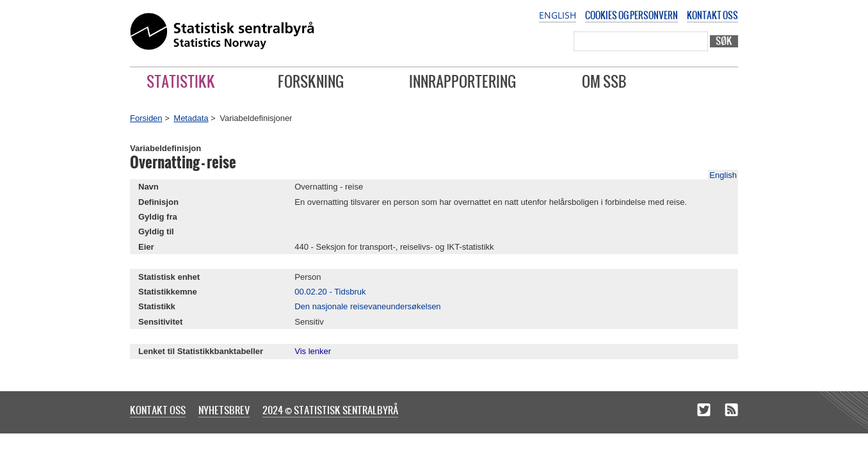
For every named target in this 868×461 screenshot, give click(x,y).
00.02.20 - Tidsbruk (330, 292)
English (558, 15)
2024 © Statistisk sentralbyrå (330, 410)
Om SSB (604, 81)
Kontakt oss (712, 15)
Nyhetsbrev (224, 410)
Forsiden (146, 118)
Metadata (191, 118)
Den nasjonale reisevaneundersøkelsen (367, 306)
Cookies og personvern (631, 15)
